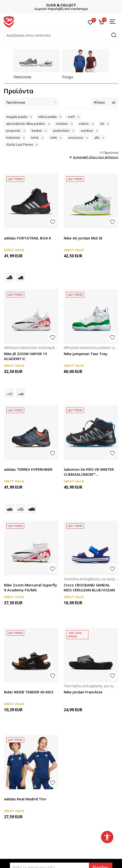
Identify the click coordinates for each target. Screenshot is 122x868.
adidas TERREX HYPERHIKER (28, 469)
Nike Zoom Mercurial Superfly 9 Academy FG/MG (30, 587)
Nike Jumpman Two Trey (86, 354)
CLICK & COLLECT (68, 5)
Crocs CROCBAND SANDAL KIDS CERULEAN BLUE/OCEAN (89, 587)
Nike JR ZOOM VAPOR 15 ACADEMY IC (26, 356)
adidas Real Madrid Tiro (25, 799)
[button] (61, 35)
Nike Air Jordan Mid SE (83, 238)
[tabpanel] (37, 64)
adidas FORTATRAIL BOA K (28, 238)
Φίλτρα (105, 102)
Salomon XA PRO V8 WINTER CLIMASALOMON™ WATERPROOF (89, 472)
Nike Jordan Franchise (83, 692)
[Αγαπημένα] (91, 22)
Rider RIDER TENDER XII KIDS (29, 692)
